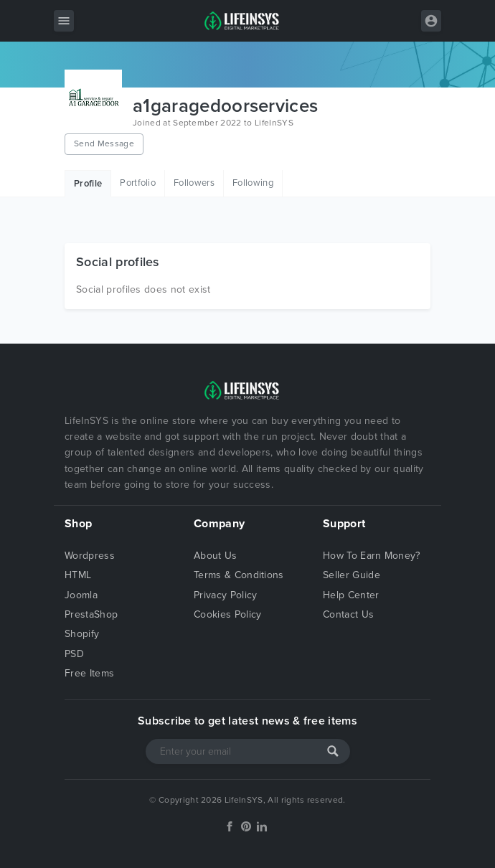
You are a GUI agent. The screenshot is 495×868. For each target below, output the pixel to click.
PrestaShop (91, 614)
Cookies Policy (227, 614)
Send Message (104, 143)
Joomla (81, 595)
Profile (88, 184)
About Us (216, 556)
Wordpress (90, 556)
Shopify (82, 634)
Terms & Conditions (239, 575)
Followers (194, 183)
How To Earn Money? (372, 556)
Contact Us (348, 614)
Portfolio (138, 183)
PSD (74, 654)
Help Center (351, 595)
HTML (78, 575)
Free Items (89, 673)
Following (253, 183)
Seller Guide (352, 575)
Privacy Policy (225, 595)
